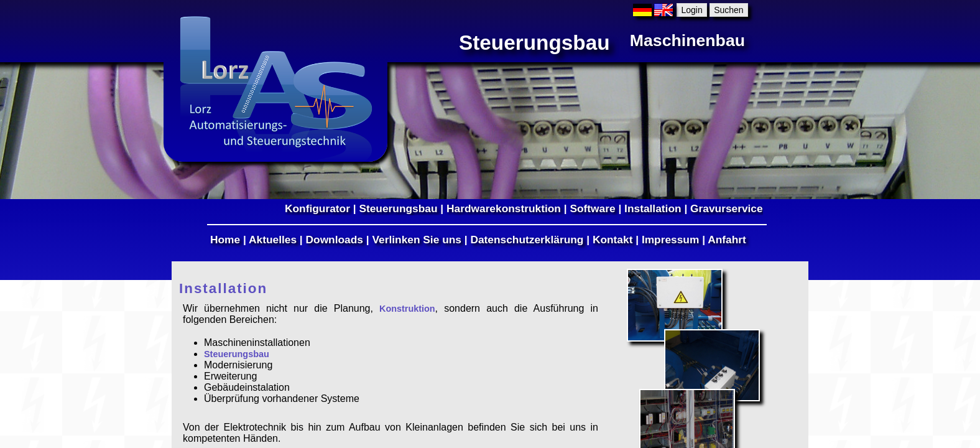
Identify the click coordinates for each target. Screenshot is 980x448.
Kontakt (613, 240)
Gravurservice (727, 208)
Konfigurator (317, 208)
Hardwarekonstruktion (504, 208)
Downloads (335, 240)
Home (225, 240)
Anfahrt (727, 240)
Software (592, 208)
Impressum (670, 240)
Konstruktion (407, 309)
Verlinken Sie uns (417, 240)
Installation (653, 208)
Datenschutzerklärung (527, 240)
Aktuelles (273, 240)
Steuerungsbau (398, 208)
